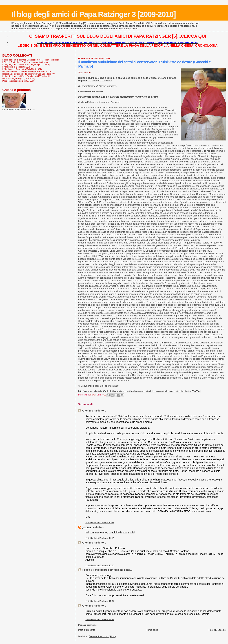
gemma (86, 527)
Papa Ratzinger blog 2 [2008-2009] (19, 78)
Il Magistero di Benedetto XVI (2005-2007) (22, 69)
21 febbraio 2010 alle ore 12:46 (100, 523)
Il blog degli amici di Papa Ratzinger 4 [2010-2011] (26, 76)
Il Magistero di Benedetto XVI (16, 67)
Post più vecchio (217, 630)
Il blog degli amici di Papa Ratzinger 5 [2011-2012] (26, 64)
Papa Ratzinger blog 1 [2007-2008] (19, 81)
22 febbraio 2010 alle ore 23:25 (100, 620)
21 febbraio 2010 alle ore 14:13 (100, 538)
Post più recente (87, 630)
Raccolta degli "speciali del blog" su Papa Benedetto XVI (29, 74)
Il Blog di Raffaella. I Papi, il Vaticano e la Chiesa (25, 62)
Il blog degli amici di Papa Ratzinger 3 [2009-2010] (93, 14)
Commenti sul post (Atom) (102, 636)
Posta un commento (87, 625)
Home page (152, 630)
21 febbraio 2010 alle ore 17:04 (100, 601)
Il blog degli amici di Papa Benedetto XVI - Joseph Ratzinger (31, 60)
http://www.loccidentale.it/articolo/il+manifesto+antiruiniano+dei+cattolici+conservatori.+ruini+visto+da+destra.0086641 (140, 391)
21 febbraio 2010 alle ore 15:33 (100, 565)
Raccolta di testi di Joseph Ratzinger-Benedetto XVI (27, 71)
